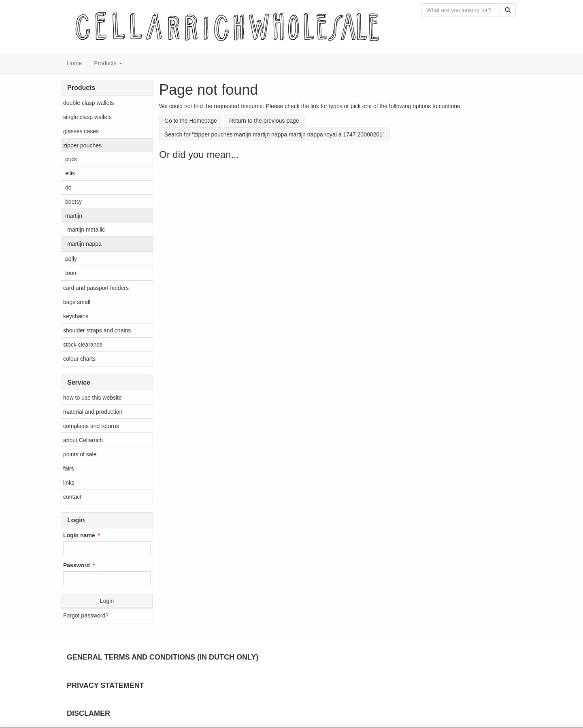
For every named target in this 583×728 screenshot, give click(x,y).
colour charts (79, 359)
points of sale (80, 454)
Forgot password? (86, 615)
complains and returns (91, 426)
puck (71, 159)
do (68, 187)
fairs (68, 468)
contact (72, 497)
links (69, 483)
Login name (79, 535)
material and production (93, 412)
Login (107, 601)
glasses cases (81, 131)
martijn (74, 216)
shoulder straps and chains (97, 330)
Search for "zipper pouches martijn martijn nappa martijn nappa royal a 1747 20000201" (274, 134)
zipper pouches (82, 145)
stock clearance (83, 345)
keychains (76, 316)
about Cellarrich (83, 440)
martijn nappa (84, 244)
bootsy (73, 202)
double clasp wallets (88, 103)
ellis (70, 173)
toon (71, 273)
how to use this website (93, 398)
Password (77, 565)
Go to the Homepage (191, 121)
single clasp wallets (87, 117)
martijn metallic (86, 230)
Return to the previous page (264, 121)
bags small (77, 302)
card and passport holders (96, 288)
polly (71, 259)
